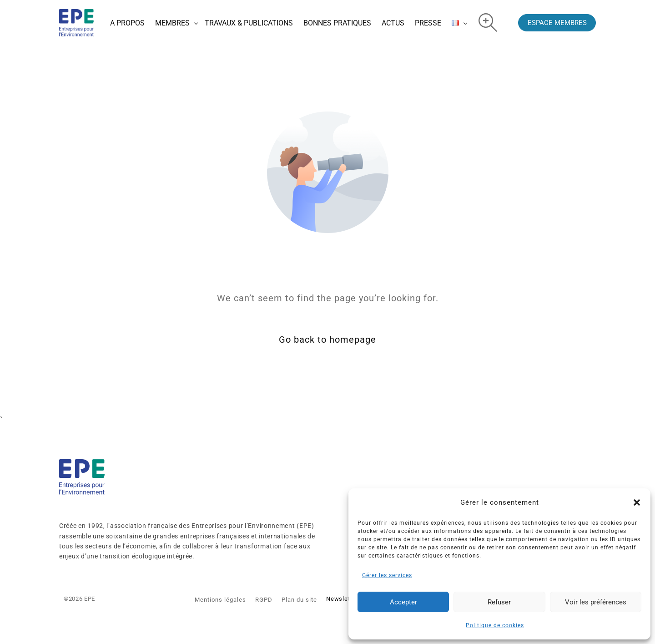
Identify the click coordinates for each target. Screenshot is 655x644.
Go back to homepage (327, 340)
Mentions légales (220, 600)
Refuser (499, 602)
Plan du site (299, 600)
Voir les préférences (596, 602)
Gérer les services (387, 575)
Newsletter (342, 599)
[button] (637, 502)
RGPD (264, 600)
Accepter (403, 602)
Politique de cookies (495, 625)
